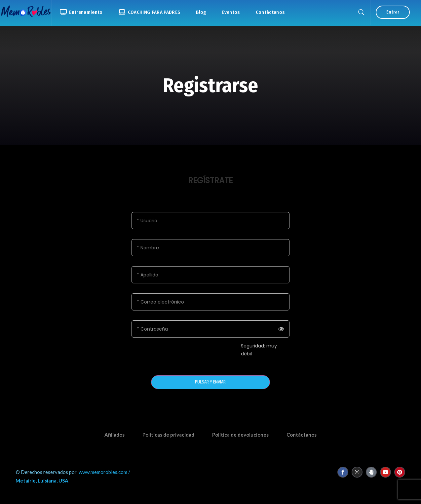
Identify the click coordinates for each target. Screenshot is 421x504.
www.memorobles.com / (104, 472)
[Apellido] (210, 275)
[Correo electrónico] (210, 302)
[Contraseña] (210, 329)
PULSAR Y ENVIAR (210, 382)
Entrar (393, 12)
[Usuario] (210, 221)
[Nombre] (210, 248)
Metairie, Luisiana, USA (42, 481)
